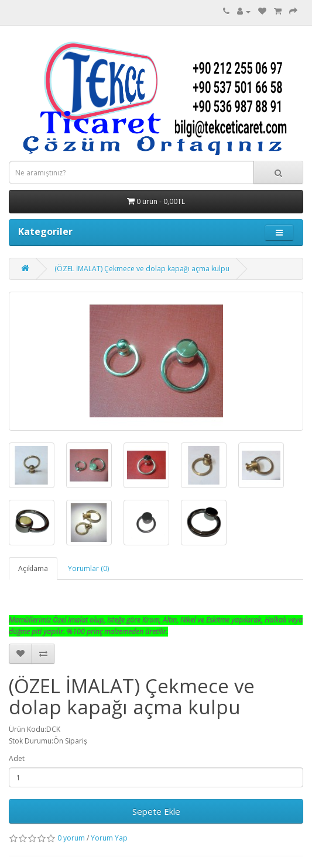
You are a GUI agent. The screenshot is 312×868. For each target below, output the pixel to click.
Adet (17, 758)
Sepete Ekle (156, 811)
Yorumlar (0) (88, 568)
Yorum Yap (109, 838)
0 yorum (71, 838)
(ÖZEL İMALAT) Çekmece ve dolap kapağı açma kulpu (142, 269)
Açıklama (33, 568)
